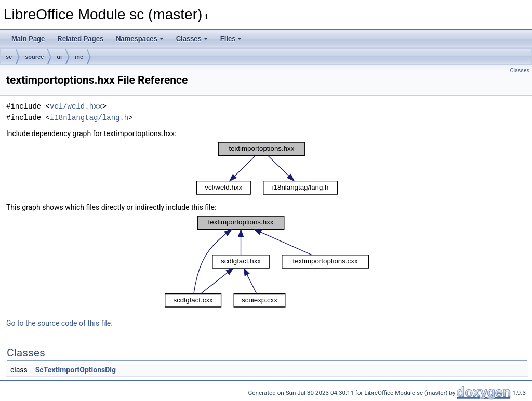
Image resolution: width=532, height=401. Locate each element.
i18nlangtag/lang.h (89, 118)
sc (9, 57)
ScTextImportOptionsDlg (76, 370)
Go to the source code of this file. (59, 323)
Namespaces (140, 39)
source (34, 57)
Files (231, 39)
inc (79, 57)
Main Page (28, 39)
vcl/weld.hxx (76, 106)
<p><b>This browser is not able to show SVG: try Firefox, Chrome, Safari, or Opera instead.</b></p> (267, 168)
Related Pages (80, 39)
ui (59, 57)
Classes (192, 39)
